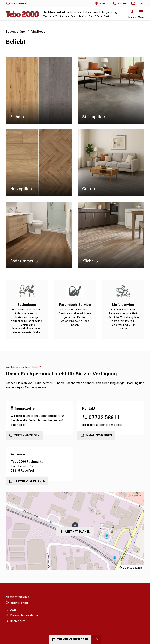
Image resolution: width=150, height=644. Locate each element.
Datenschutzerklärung (25, 615)
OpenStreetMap (132, 568)
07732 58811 (104, 417)
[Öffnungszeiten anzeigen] (16, 4)
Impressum (18, 621)
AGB (13, 610)
